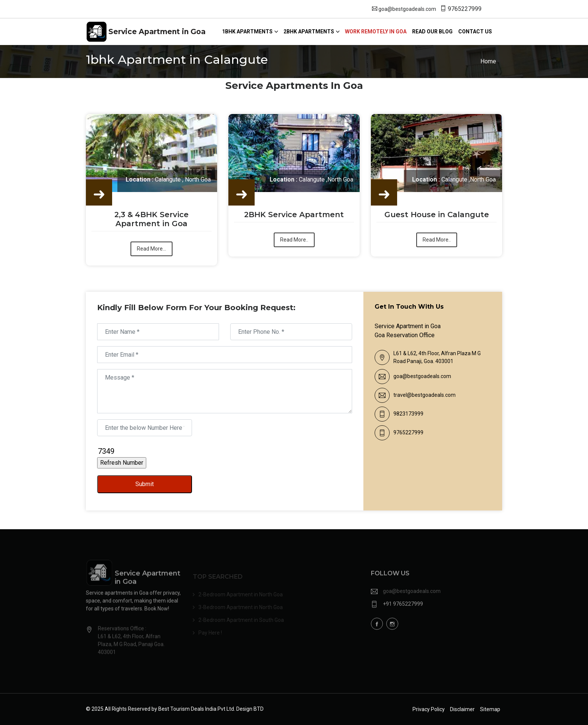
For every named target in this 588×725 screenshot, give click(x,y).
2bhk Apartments (309, 32)
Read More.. (294, 240)
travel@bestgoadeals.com (424, 395)
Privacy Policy (429, 709)
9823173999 (408, 414)
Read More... (151, 249)
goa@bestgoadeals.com (407, 9)
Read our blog (432, 32)
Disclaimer (462, 709)
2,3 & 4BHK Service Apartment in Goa (151, 219)
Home (488, 61)
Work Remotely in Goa (376, 32)
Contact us (475, 32)
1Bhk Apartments (247, 32)
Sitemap (490, 709)
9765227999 (465, 9)
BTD (259, 709)
